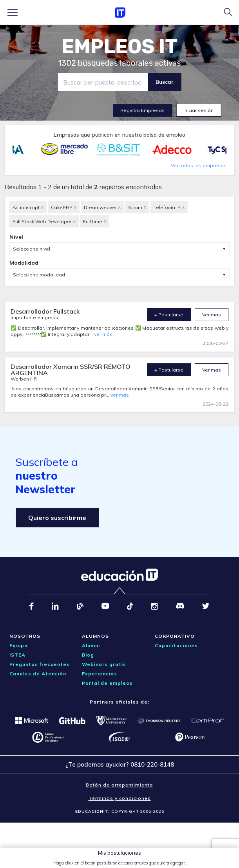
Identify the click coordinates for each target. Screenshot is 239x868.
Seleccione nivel (32, 249)
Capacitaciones (176, 645)
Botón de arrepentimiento (119, 785)
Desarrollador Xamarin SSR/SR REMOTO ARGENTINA (71, 370)
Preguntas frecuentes (40, 664)
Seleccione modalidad (39, 275)
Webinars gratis (104, 664)
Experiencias (100, 674)
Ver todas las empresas (199, 165)
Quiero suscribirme (57, 518)
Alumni (91, 645)
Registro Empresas (142, 110)
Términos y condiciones (120, 798)
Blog (88, 655)
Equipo (19, 645)
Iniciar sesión (198, 110)
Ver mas (212, 315)
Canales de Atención (38, 674)
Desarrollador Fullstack (45, 311)
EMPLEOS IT (119, 47)
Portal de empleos (107, 683)
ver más (103, 334)
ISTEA (17, 655)
